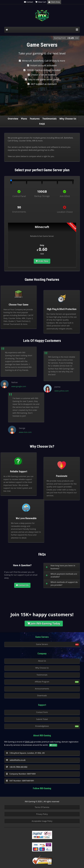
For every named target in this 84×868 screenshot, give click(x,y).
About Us (42, 661)
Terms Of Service (42, 807)
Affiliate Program (42, 682)
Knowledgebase (42, 726)
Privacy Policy (42, 814)
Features (35, 119)
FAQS (42, 124)
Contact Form (42, 712)
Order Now (42, 261)
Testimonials (49, 119)
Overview (13, 119)
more (53, 745)
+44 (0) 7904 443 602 (17, 767)
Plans (24, 119)
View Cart (41, 2)
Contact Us (22, 585)
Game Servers (42, 644)
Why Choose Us (68, 119)
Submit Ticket (42, 719)
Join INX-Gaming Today (44, 623)
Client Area (54, 2)
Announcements (42, 689)
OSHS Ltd (29, 742)
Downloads (42, 696)
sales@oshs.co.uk (16, 760)
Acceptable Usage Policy (42, 821)
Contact (29, 2)
